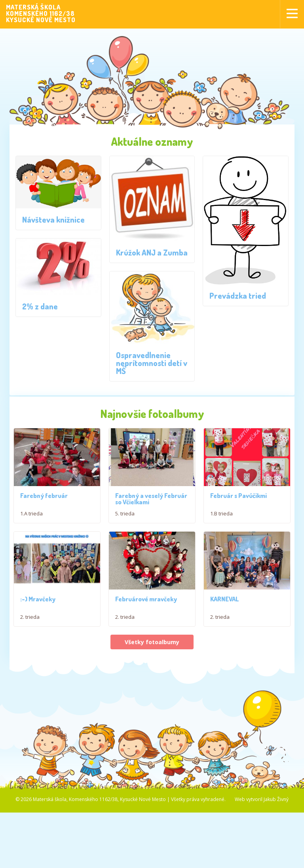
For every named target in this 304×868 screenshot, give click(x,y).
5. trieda (125, 513)
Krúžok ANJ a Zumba (152, 252)
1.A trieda (31, 513)
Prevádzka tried (238, 296)
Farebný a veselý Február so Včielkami (151, 499)
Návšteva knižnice (53, 219)
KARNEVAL (225, 601)
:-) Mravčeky (38, 601)
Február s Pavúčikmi (238, 496)
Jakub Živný (276, 801)
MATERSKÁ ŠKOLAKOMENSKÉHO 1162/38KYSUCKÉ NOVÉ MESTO (41, 13)
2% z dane (40, 306)
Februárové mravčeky (146, 601)
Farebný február (44, 496)
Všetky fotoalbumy (152, 644)
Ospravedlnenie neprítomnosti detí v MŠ (152, 363)
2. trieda (30, 618)
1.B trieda (221, 513)
